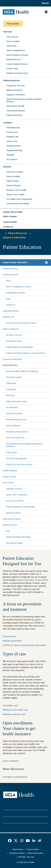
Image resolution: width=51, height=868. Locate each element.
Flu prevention (10, 636)
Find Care (8, 32)
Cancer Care (12, 141)
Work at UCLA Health (16, 195)
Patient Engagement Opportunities (21, 507)
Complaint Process (14, 341)
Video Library (12, 452)
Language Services (11, 311)
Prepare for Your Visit (16, 86)
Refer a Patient (10, 216)
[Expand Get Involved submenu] (30, 483)
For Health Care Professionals (19, 199)
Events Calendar (14, 185)
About (8, 281)
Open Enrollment (13, 426)
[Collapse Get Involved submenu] (48, 483)
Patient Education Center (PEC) (33, 580)
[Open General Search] (44, 3)
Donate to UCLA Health (16, 190)
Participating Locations (16, 293)
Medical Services (14, 59)
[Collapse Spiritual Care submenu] (48, 317)
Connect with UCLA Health (18, 204)
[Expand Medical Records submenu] (32, 525)
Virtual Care (12, 46)
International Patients (12, 519)
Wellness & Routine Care (17, 73)
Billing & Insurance (14, 90)
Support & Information (16, 95)
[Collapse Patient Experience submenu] (48, 329)
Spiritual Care (8, 317)
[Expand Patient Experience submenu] (33, 329)
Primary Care (12, 132)
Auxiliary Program (13, 513)
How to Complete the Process (19, 287)
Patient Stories (13, 181)
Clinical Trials (12, 69)
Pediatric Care (13, 137)
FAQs (8, 299)
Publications (11, 383)
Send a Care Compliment (17, 495)
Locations (8, 123)
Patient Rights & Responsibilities (20, 347)
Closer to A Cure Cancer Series (19, 464)
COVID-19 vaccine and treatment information (24, 645)
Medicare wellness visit (14, 714)
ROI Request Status (14, 543)
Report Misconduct (36, 853)
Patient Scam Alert (14, 115)
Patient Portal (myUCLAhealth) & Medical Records (24, 100)
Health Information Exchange (18, 537)
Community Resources (12, 359)
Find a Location (13, 41)
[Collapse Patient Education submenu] (48, 365)
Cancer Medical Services (17, 64)
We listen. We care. (14, 335)
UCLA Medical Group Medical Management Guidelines (24, 445)
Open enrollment (11, 761)
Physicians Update (14, 377)
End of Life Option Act (15, 438)
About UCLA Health (15, 172)
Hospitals (10, 155)
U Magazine (11, 389)
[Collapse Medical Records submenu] (48, 525)
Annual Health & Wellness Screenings (22, 371)
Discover (7, 167)
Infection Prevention (14, 414)
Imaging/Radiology (14, 150)
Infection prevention (12, 641)
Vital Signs (10, 395)
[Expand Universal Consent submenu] (33, 275)
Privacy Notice (33, 849)
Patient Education (10, 365)
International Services (16, 111)
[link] (10, 841)
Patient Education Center (17, 401)
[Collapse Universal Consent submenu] (48, 275)
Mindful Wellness (10, 471)
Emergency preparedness (15, 777)
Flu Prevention (12, 407)
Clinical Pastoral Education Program (21, 323)
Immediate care (10, 706)
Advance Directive (10, 269)
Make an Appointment (16, 50)
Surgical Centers (14, 146)
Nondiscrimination (17, 853)
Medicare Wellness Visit (16, 420)
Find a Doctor (12, 37)
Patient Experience (11, 329)
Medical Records (10, 525)
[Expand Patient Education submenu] (32, 365)
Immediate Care (13, 128)
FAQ (8, 531)
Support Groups (9, 477)
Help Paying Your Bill (15, 106)
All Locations (12, 159)
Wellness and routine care (15, 710)
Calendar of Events (14, 489)
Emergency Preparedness (17, 432)
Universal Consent (10, 275)
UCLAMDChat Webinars (16, 459)
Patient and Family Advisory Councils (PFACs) (26, 353)
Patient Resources (12, 80)
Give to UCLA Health (15, 501)
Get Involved (8, 483)
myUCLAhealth (10, 222)
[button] (26, 212)
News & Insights (13, 176)
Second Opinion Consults (17, 55)
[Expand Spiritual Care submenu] (31, 317)
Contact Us (8, 227)
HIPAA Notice (18, 849)
